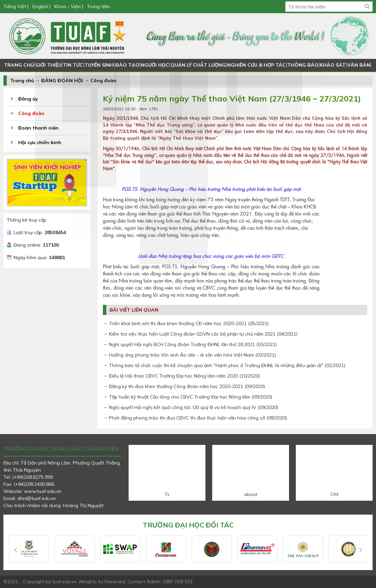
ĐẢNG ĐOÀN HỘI (62, 81)
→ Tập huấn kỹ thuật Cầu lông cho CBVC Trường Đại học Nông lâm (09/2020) (187, 397)
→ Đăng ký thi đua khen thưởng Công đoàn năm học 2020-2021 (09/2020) (184, 386)
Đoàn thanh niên (38, 128)
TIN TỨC (73, 65)
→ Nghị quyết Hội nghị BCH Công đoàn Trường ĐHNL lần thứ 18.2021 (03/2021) (190, 344)
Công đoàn (103, 81)
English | (41, 6)
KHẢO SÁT (330, 65)
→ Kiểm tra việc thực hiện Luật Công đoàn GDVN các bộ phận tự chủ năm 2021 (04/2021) (200, 334)
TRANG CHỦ (19, 65)
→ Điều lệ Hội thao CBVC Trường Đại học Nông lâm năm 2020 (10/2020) (181, 376)
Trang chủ (22, 81)
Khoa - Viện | (69, 6)
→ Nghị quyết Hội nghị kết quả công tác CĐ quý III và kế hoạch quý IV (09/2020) (191, 407)
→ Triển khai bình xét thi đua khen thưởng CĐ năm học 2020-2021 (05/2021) (186, 323)
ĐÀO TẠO (128, 65)
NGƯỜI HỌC (156, 65)
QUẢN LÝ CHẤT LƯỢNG (198, 65)
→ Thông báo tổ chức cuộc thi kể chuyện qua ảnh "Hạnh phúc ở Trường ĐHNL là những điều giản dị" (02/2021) (224, 365)
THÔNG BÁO (301, 65)
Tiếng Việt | (17, 6)
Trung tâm (98, 6)
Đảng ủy (28, 99)
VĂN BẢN (357, 65)
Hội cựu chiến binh (40, 142)
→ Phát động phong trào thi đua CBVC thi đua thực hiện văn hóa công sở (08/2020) (195, 418)
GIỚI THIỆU (48, 65)
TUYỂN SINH (99, 65)
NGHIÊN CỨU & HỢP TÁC (255, 65)
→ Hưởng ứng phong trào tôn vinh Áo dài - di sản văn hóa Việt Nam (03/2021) (189, 355)
